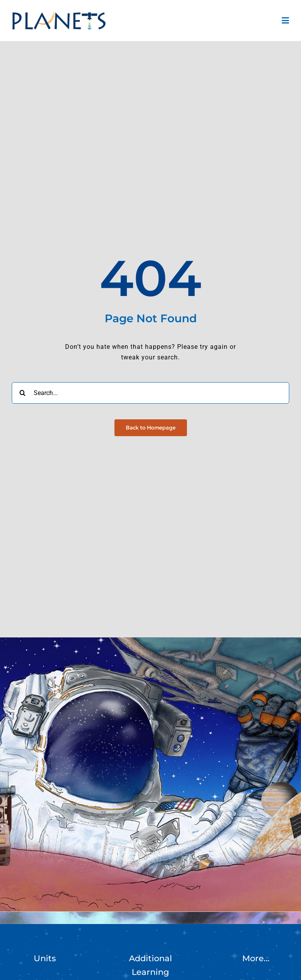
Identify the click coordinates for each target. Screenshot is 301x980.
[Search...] (150, 393)
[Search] (23, 393)
